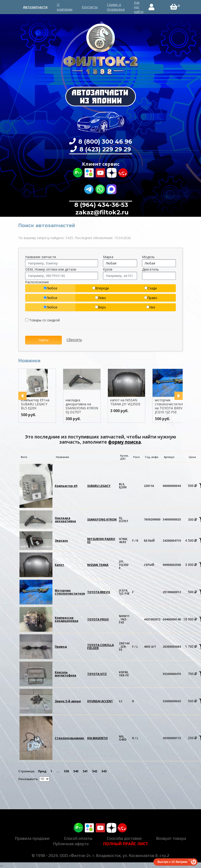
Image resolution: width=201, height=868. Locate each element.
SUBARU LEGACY (99, 486)
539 (66, 771)
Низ (151, 307)
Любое (50, 288)
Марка (108, 257)
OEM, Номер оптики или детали (51, 269)
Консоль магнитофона (65, 674)
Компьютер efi (66, 486)
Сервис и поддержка (116, 7)
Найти (43, 340)
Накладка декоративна (65, 520)
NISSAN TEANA (98, 565)
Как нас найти (139, 7)
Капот (59, 565)
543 (104, 771)
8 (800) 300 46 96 (104, 142)
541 (85, 771)
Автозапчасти (35, 7)
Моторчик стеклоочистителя (70, 592)
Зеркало (61, 541)
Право (151, 298)
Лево (100, 298)
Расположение (37, 282)
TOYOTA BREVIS (99, 592)
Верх (100, 307)
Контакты (90, 7)
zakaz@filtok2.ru (101, 212)
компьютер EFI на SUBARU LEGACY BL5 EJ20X (37, 404)
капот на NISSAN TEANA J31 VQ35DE (127, 402)
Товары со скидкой (42, 320)
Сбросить (74, 340)
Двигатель (150, 269)
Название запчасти (41, 257)
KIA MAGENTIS (97, 738)
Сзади (151, 288)
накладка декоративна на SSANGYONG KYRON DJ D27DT (84, 406)
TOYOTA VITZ (97, 674)
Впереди (100, 288)
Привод (61, 647)
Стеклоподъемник (69, 738)
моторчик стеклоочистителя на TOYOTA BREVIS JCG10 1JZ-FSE (172, 406)
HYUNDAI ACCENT (100, 701)
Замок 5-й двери (68, 701)
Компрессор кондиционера (67, 619)
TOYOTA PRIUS (98, 619)
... (58, 771)
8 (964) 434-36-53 (101, 205)
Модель (148, 257)
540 (76, 771)
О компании (65, 7)
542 (95, 771)
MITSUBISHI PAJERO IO (101, 541)
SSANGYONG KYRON (102, 519)
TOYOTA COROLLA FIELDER (100, 647)
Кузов (108, 269)
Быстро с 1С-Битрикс (173, 862)
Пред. (43, 771)
